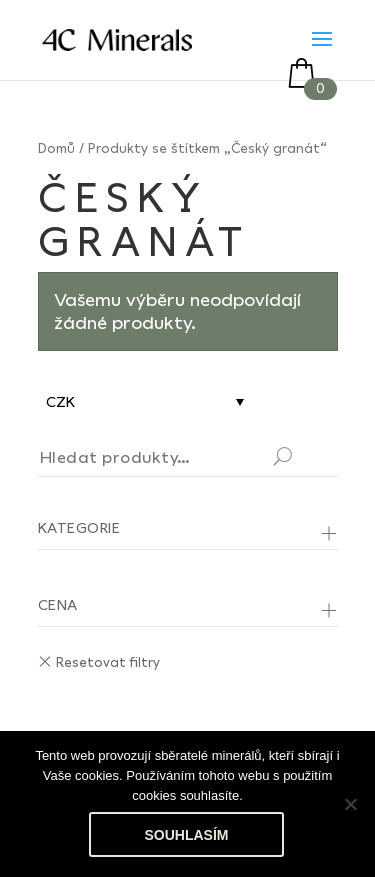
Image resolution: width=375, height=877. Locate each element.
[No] (350, 804)
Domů (56, 148)
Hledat (307, 459)
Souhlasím (187, 835)
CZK (60, 401)
